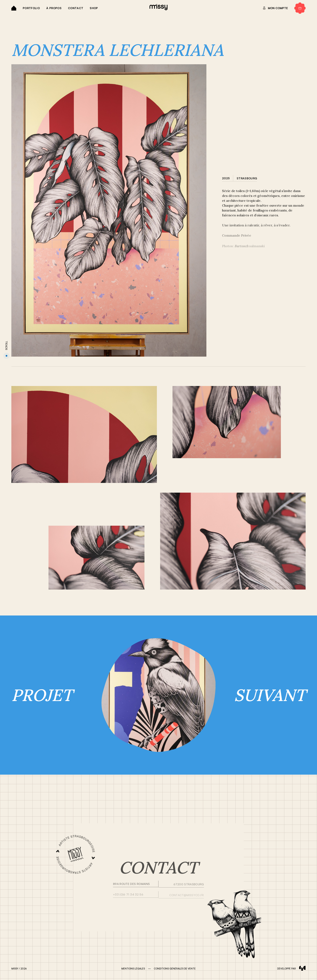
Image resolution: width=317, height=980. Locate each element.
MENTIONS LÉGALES (133, 969)
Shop (94, 8)
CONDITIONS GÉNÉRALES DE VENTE (175, 969)
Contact (76, 8)
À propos (54, 8)
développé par (291, 968)
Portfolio (31, 8)
